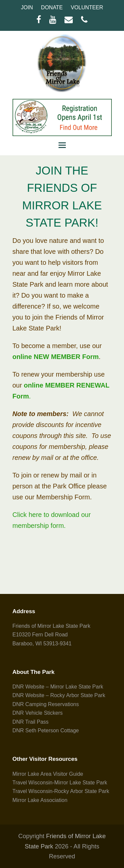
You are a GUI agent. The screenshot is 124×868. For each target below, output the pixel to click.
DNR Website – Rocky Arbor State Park (59, 695)
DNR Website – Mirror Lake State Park (58, 687)
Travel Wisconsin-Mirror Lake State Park (60, 783)
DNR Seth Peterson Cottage (46, 730)
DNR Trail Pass (31, 722)
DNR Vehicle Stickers (38, 713)
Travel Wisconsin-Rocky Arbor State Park (61, 791)
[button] (62, 145)
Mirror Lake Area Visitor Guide (48, 774)
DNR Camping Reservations (46, 704)
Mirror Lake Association (40, 800)
